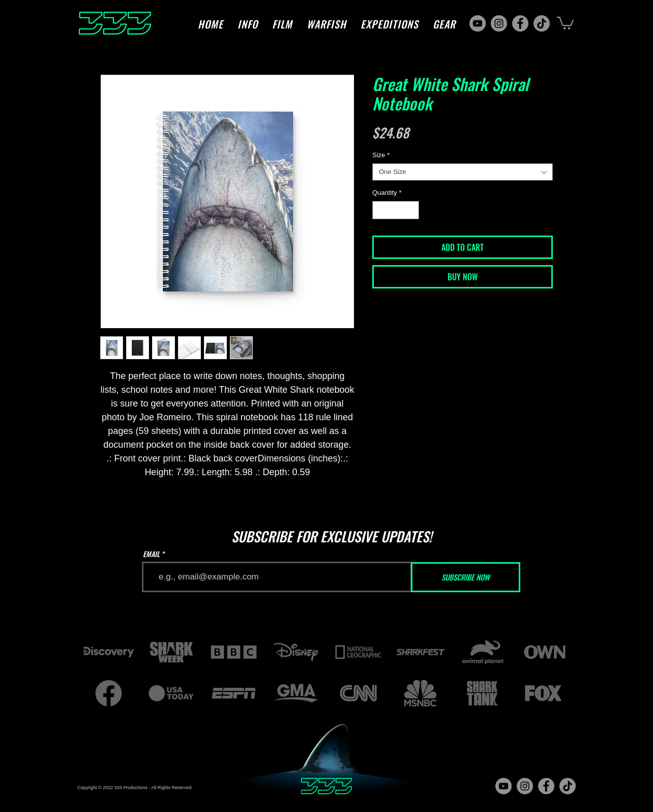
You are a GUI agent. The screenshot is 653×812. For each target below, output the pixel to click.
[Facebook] (520, 23)
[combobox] (463, 172)
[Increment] (412, 210)
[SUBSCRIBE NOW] (466, 577)
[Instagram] (499, 23)
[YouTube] (478, 23)
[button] (248, 24)
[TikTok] (542, 23)
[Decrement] (380, 210)
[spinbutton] (396, 210)
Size (381, 155)
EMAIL (151, 554)
